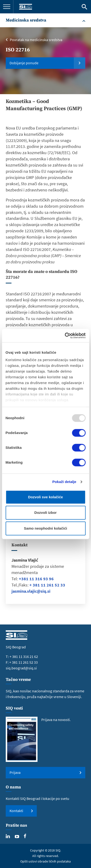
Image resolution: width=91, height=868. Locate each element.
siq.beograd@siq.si (21, 668)
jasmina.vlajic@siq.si (31, 591)
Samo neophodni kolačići (45, 528)
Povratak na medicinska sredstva (36, 40)
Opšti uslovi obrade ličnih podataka (45, 861)
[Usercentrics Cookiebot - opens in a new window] (65, 336)
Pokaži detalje (64, 482)
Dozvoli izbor (45, 513)
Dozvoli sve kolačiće (46, 497)
